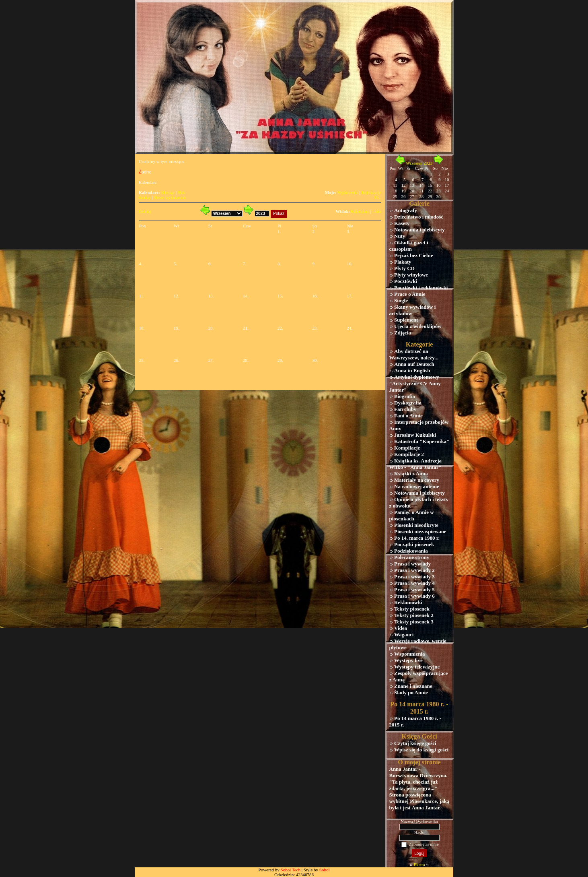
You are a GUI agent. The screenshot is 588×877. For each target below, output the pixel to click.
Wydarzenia (347, 192)
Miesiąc (168, 192)
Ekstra (419, 865)
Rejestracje (371, 192)
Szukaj (145, 197)
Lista (377, 211)
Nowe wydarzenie (170, 197)
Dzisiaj (145, 211)
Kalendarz (360, 211)
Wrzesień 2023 (419, 163)
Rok (182, 192)
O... (378, 197)
